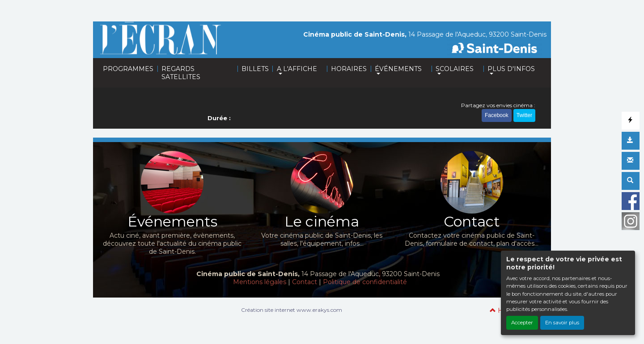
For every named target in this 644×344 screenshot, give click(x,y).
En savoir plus (562, 323)
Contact (305, 282)
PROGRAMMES (128, 69)
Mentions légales (260, 282)
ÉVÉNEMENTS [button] (398, 69)
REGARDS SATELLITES (181, 73)
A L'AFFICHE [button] (297, 69)
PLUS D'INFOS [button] (511, 69)
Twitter (524, 115)
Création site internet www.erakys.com (292, 310)
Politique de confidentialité (365, 282)
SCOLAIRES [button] (455, 69)
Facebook (497, 115)
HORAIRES (349, 69)
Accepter (522, 323)
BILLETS (255, 69)
